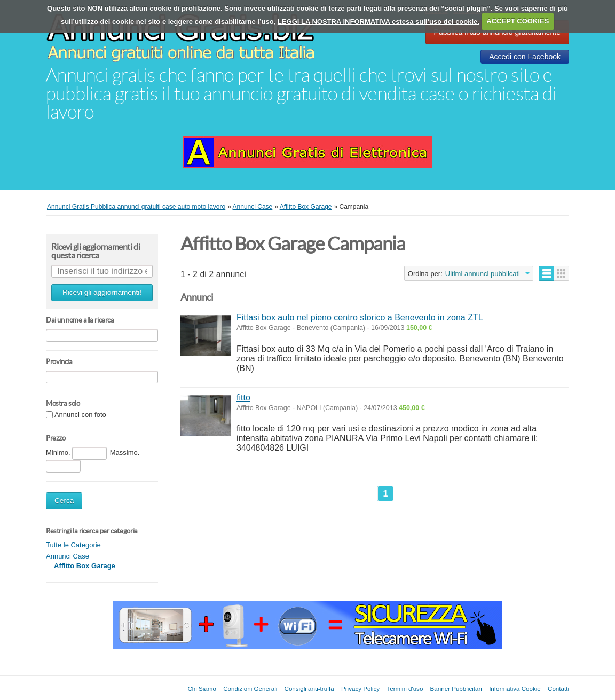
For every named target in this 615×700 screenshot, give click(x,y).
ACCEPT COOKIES (518, 21)
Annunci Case (68, 556)
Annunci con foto (80, 415)
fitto (243, 398)
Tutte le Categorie (73, 545)
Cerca (64, 501)
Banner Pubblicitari (456, 689)
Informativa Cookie (515, 689)
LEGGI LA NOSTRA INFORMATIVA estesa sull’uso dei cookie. (379, 21)
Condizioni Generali (250, 689)
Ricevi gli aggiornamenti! (102, 292)
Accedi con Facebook (525, 57)
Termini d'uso (405, 689)
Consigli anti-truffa (309, 689)
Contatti (558, 689)
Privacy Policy (360, 689)
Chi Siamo (202, 689)
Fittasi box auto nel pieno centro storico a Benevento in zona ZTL (360, 317)
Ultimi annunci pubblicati (483, 274)
